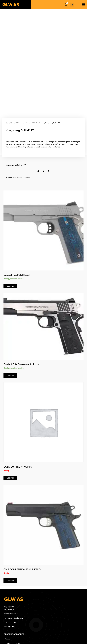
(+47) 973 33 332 (10, 596)
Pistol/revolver (20, 97)
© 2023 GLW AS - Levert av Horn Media (73, 639)
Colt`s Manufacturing (38, 97)
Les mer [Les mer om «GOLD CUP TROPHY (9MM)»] (10, 452)
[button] (72, 5)
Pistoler (28, 97)
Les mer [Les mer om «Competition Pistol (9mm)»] (10, 260)
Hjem (7, 97)
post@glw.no (9, 601)
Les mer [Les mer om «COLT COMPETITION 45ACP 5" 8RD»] (10, 555)
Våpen (12, 97)
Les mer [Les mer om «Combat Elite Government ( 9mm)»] (10, 350)
